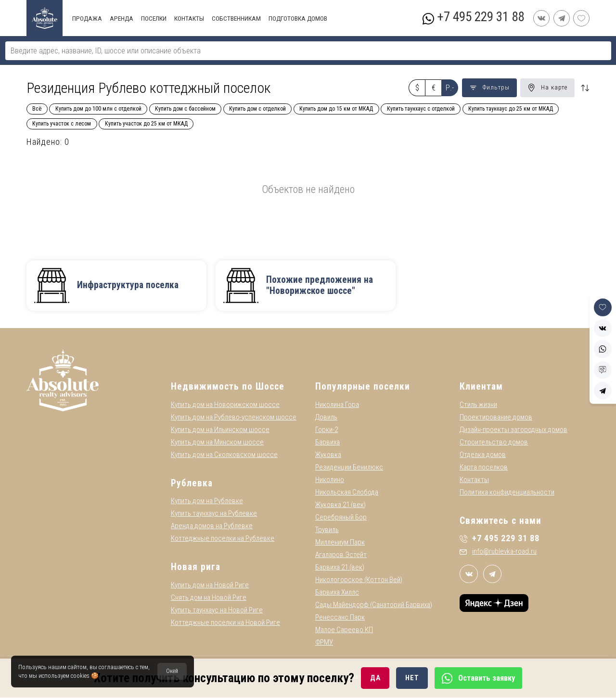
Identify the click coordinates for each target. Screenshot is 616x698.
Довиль (326, 418)
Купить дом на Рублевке (207, 502)
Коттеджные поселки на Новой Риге (225, 623)
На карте (547, 88)
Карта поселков (484, 468)
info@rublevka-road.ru (498, 552)
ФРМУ (324, 643)
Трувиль (327, 530)
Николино (330, 480)
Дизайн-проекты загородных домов (513, 430)
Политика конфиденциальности (507, 493)
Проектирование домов (496, 418)
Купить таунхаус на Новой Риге (217, 610)
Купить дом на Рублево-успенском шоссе (234, 418)
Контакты (474, 480)
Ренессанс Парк (340, 618)
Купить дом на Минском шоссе (217, 443)
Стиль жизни (478, 405)
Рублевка (192, 484)
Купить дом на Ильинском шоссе (220, 430)
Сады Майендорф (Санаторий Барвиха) (374, 605)
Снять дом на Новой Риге (209, 598)
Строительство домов (494, 443)
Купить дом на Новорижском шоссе (225, 405)
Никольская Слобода (347, 493)
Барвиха (327, 443)
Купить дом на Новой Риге (210, 585)
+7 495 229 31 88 (481, 17)
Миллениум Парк (340, 543)
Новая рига (196, 568)
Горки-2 (327, 430)
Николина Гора (337, 405)
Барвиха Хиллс (337, 593)
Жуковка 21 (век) (340, 505)
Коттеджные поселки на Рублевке (223, 539)
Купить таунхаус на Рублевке (214, 514)
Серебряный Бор (341, 518)
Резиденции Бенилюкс (349, 468)
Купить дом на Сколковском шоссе (224, 455)
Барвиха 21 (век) (340, 568)
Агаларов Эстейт (341, 555)
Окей (172, 671)
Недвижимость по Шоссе (228, 387)
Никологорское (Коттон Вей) (359, 580)
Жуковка (328, 455)
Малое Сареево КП (344, 630)
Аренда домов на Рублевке (212, 527)
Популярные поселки (363, 387)
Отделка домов (483, 455)
